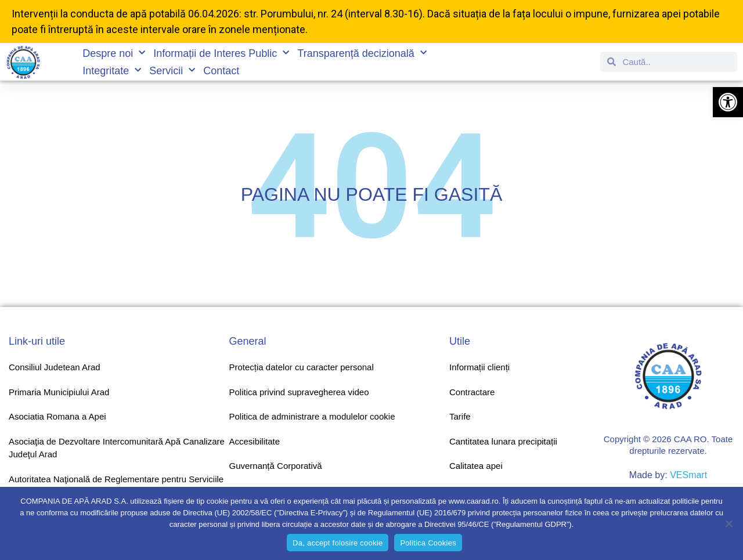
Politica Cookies (428, 543)
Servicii (172, 71)
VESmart (688, 475)
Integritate (112, 71)
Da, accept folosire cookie (338, 543)
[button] (728, 102)
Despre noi (114, 53)
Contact (221, 71)
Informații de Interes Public (221, 53)
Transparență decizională (362, 53)
